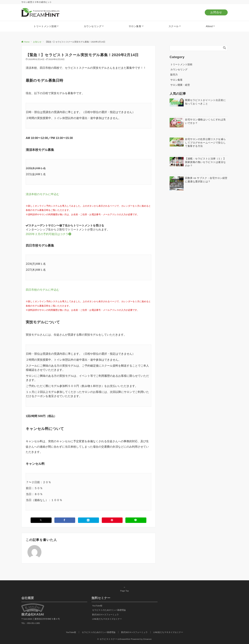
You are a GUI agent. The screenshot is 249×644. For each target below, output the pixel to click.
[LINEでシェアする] (136, 520)
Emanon (147, 639)
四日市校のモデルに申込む (42, 290)
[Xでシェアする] (41, 520)
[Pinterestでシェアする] (112, 520)
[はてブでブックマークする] (88, 520)
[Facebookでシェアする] (65, 520)
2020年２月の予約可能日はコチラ (48, 234)
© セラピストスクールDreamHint (114, 639)
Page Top (124, 589)
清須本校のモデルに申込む (42, 194)
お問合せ (216, 12)
